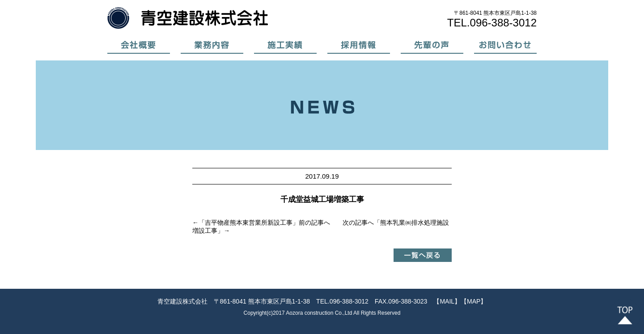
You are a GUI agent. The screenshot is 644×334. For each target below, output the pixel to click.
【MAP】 (474, 301)
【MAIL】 (447, 301)
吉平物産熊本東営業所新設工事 (249, 223)
